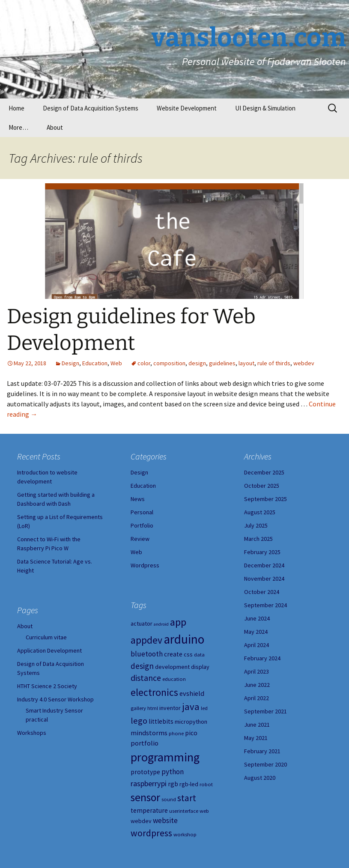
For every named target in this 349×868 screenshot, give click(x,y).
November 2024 (264, 579)
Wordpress (145, 565)
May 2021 (256, 738)
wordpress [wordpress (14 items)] (151, 833)
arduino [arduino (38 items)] (184, 639)
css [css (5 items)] (188, 654)
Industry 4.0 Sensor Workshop (55, 699)
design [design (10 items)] (142, 666)
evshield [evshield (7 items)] (192, 693)
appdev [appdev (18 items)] (146, 640)
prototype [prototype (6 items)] (145, 772)
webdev (304, 363)
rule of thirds (274, 363)
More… (18, 127)
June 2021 (257, 725)
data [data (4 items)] (199, 655)
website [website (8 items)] (165, 820)
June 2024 (257, 618)
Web (116, 363)
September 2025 (265, 499)
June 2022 (257, 685)
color (144, 363)
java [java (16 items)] (191, 707)
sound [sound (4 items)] (169, 799)
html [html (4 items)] (153, 708)
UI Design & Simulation (265, 108)
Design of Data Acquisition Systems (91, 108)
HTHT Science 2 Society (47, 686)
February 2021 (262, 751)
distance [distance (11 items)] (146, 678)
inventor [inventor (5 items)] (170, 708)
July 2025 (256, 525)
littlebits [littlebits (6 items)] (161, 721)
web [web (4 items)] (204, 811)
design (197, 363)
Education (95, 363)
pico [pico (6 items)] (191, 733)
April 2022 (257, 698)
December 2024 (264, 565)
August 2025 (260, 512)
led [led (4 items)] (204, 708)
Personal (142, 512)
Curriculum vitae (46, 637)
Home (16, 108)
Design (70, 363)
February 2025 (262, 552)
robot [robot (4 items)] (206, 784)
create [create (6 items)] (173, 654)
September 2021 (265, 711)
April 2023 (257, 671)
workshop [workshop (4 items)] (185, 834)
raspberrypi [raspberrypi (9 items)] (149, 783)
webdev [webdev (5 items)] (141, 821)
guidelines (222, 363)
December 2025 (264, 472)
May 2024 (256, 632)
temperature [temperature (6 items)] (149, 810)
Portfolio (142, 525)
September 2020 (265, 764)
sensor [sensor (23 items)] (145, 797)
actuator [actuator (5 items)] (142, 623)
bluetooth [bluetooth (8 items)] (147, 654)
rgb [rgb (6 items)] (173, 784)
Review (140, 539)
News (138, 499)
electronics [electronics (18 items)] (154, 692)
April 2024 (257, 645)
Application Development (49, 650)
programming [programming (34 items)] (165, 757)
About (55, 127)
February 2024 (262, 658)
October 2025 (262, 486)
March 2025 (258, 539)
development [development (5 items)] (172, 667)
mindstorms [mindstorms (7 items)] (149, 733)
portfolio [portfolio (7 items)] (145, 743)
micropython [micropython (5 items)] (191, 722)
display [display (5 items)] (200, 667)
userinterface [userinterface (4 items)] (184, 811)
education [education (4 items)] (174, 679)
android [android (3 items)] (161, 624)
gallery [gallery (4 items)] (138, 708)
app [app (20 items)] (178, 622)
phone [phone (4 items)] (176, 733)
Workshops (32, 733)
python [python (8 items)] (173, 772)
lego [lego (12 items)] (139, 721)
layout (246, 363)
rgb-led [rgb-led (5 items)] (189, 784)
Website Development (187, 108)
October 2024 (262, 592)
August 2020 (260, 778)
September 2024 (265, 605)
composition (169, 363)
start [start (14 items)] (187, 798)
